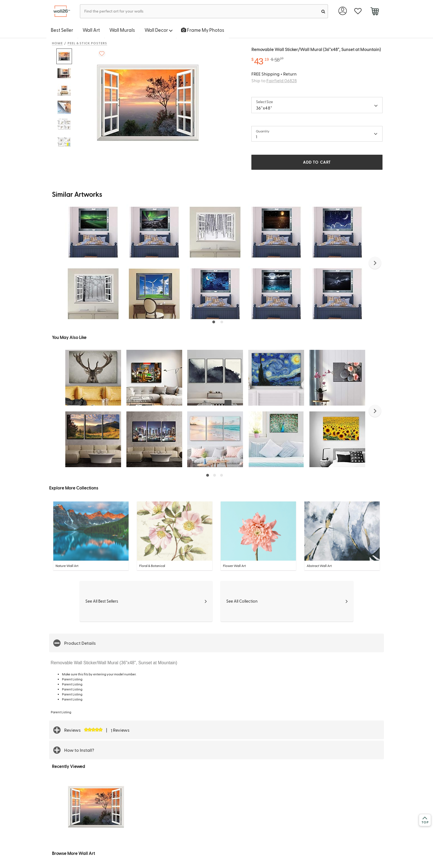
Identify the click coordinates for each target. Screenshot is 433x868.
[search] (323, 11)
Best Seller (62, 30)
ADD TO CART (317, 162)
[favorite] (358, 11)
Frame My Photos (203, 30)
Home (57, 43)
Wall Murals (122, 30)
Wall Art (91, 30)
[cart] (375, 12)
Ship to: (274, 80)
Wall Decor (159, 30)
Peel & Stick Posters (87, 43)
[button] (375, 263)
